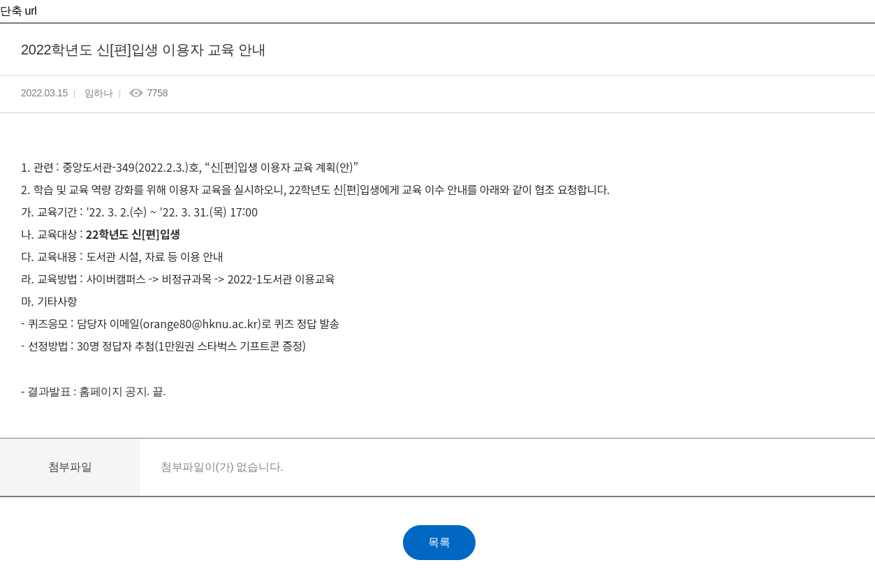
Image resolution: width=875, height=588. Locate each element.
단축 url (18, 11)
